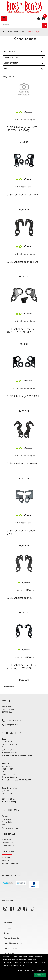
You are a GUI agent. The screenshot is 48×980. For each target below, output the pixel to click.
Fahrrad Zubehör (11, 948)
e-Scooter (8, 923)
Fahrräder (8, 928)
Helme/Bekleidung (11, 954)
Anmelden (6, 858)
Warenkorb (6, 840)
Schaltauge (34, 32)
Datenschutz (7, 822)
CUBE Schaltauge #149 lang (22, 464)
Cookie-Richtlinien (17, 966)
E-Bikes (7, 933)
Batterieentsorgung (10, 828)
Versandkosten (8, 843)
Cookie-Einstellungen (25, 971)
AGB (4, 825)
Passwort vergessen (10, 864)
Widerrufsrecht (8, 846)
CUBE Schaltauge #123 (19, 598)
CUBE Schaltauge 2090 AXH (23, 397)
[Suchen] (45, 25)
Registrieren (7, 861)
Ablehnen (41, 971)
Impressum (6, 819)
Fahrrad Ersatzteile (16, 32)
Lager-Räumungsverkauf (14, 943)
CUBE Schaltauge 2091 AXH (22, 195)
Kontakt (5, 816)
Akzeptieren (40, 975)
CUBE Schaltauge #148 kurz (22, 262)
